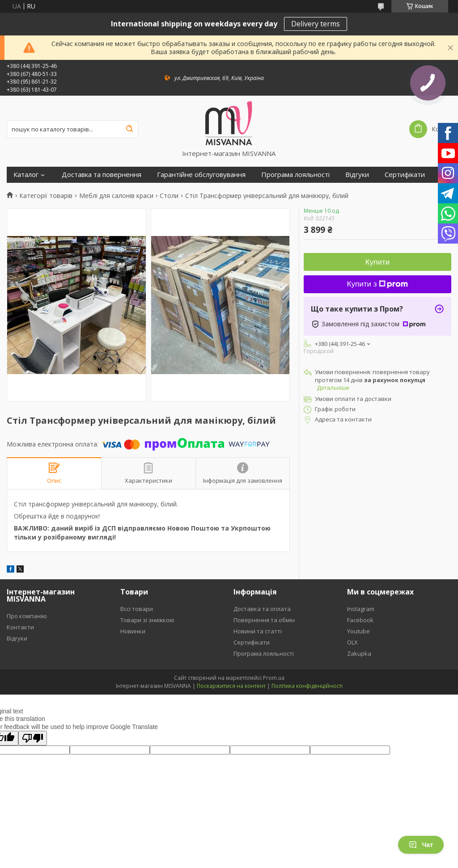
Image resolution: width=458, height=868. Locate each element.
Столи (169, 196)
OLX (352, 642)
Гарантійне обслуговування (201, 175)
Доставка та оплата (262, 609)
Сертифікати (405, 175)
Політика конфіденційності (307, 686)
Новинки (133, 631)
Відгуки (357, 175)
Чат (421, 845)
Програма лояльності (295, 175)
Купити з (378, 284)
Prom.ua (274, 678)
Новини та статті (258, 631)
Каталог (26, 175)
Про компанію (27, 616)
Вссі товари (137, 609)
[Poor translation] (33, 738)
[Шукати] (129, 129)
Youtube (358, 631)
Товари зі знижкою (147, 620)
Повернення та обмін (264, 620)
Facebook (360, 620)
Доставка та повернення (102, 175)
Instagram (361, 609)
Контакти (20, 627)
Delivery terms (316, 24)
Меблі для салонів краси (116, 196)
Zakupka (359, 653)
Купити (377, 262)
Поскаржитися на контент (231, 686)
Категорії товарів (46, 196)
